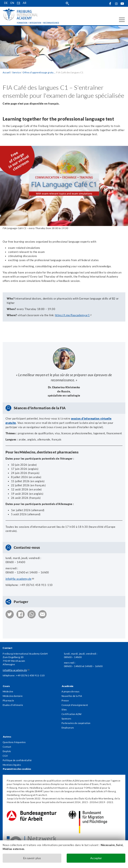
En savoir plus (32, 858)
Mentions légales (12, 765)
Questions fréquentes (15, 741)
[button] (10, 613)
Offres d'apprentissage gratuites (42, 72)
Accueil (7, 72)
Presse (65, 697)
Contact (7, 745)
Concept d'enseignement (76, 702)
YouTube (122, 3)
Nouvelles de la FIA (73, 692)
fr (19, 3)
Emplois (7, 750)
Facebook (110, 3)
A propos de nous (71, 687)
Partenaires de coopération (77, 721)
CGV (5, 755)
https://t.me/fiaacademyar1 (74, 315)
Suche (68, 3)
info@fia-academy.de (20, 578)
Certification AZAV (72, 711)
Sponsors (67, 716)
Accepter (96, 858)
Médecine (8, 687)
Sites (64, 707)
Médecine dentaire (13, 692)
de (6, 3)
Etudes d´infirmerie (14, 702)
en (13, 3)
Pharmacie (9, 697)
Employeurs (68, 726)
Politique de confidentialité (18, 760)
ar (25, 3)
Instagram (116, 4)
